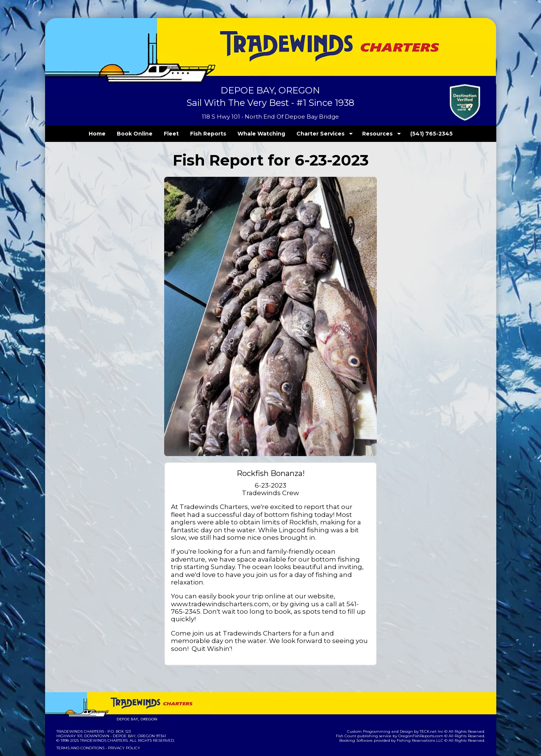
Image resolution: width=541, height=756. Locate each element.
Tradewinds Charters (80, 709)
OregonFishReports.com (426, 713)
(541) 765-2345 (416, 134)
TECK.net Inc (435, 709)
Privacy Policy (121, 725)
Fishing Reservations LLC (425, 718)
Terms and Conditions (80, 725)
